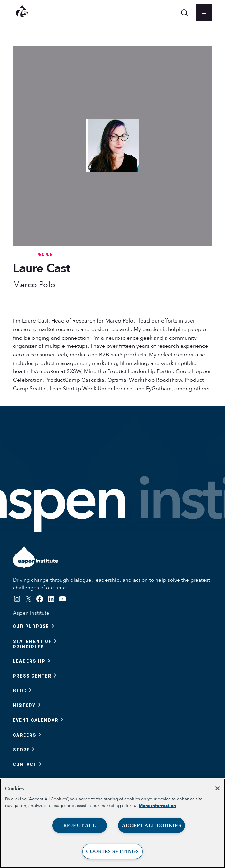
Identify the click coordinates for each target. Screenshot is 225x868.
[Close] (217, 788)
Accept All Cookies (152, 825)
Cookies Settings (112, 851)
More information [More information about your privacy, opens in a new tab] (157, 806)
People (44, 254)
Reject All (80, 825)
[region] (112, 823)
